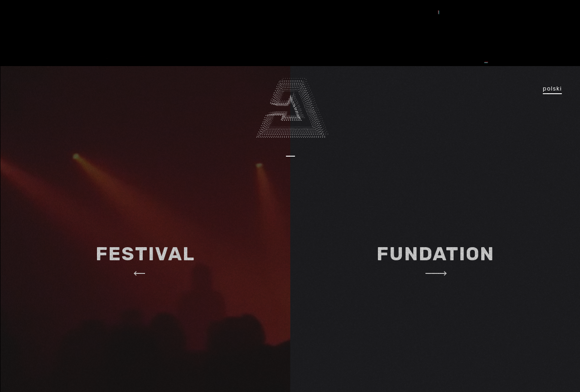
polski (552, 88)
